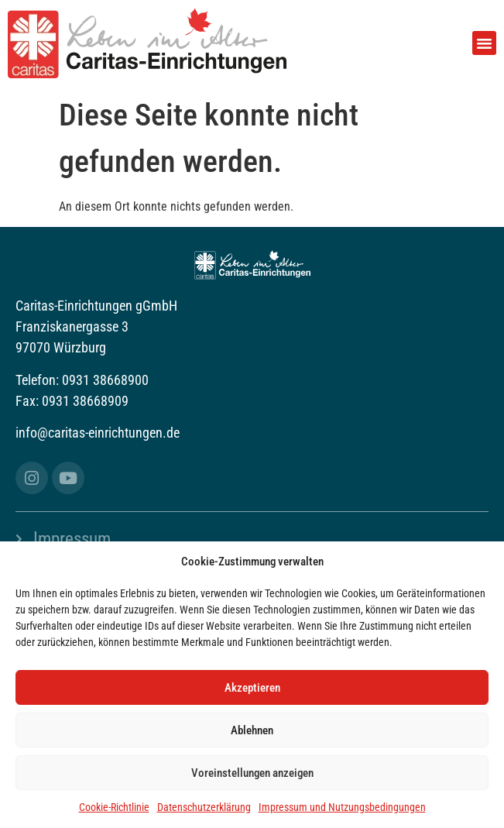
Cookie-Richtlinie (114, 807)
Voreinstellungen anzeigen (252, 773)
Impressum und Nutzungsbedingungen (342, 807)
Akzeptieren (252, 688)
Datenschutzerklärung (204, 807)
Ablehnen (252, 730)
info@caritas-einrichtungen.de (98, 433)
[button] (485, 43)
